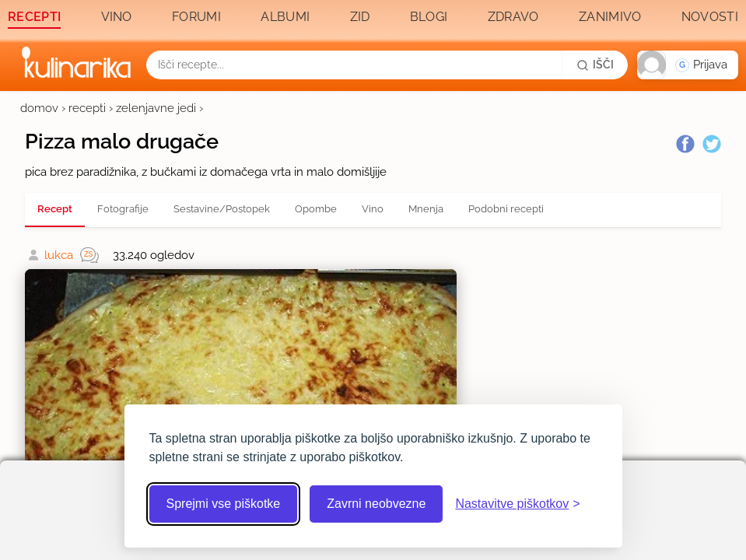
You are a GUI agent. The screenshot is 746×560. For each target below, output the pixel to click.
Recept (55, 209)
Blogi (429, 17)
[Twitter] (712, 144)
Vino (117, 17)
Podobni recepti (506, 209)
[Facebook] (685, 144)
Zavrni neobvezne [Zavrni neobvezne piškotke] (376, 504)
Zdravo (513, 17)
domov (39, 108)
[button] (688, 65)
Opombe (316, 209)
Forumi (196, 17)
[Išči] (595, 65)
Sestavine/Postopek (222, 209)
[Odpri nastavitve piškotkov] (517, 504)
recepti (87, 108)
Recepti (34, 17)
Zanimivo (610, 17)
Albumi (285, 17)
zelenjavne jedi (156, 108)
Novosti (710, 17)
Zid (360, 17)
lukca (59, 255)
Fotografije (123, 209)
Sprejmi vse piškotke (224, 504)
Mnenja (426, 209)
